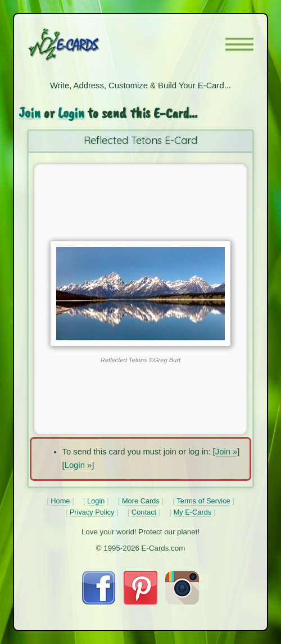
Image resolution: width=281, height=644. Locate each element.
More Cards (141, 501)
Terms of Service (203, 501)
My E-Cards (193, 512)
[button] (239, 44)
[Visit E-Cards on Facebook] (99, 602)
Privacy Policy (92, 512)
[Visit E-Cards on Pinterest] (140, 602)
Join (30, 113)
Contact (144, 512)
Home (60, 501)
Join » (226, 452)
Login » (78, 465)
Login (71, 113)
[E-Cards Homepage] (84, 44)
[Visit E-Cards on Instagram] (182, 602)
